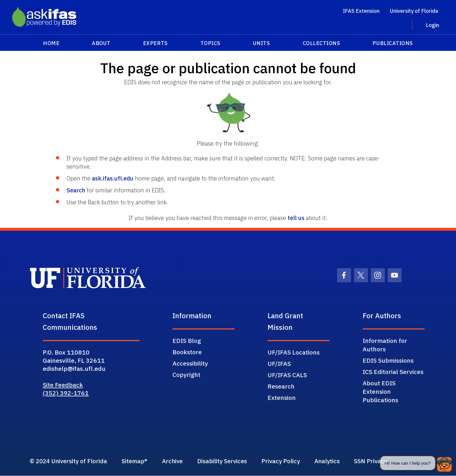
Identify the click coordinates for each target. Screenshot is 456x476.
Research (281, 386)
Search (76, 190)
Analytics (345, 461)
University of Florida (414, 11)
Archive (180, 461)
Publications (393, 43)
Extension (282, 398)
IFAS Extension (361, 11)
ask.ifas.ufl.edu (113, 178)
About (101, 43)
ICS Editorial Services (393, 372)
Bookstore (187, 352)
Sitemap (138, 461)
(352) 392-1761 (66, 393)
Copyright (186, 375)
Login (432, 25)
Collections (321, 43)
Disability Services (234, 461)
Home (51, 43)
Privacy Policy (295, 461)
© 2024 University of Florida (70, 461)
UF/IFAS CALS (287, 375)
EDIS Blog (187, 341)
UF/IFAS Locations (294, 352)
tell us (296, 218)
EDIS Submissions (388, 360)
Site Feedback (63, 385)
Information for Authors (385, 345)
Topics (210, 43)
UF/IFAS (279, 364)
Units (262, 43)
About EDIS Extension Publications (380, 391)
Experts (155, 43)
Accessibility (190, 363)
